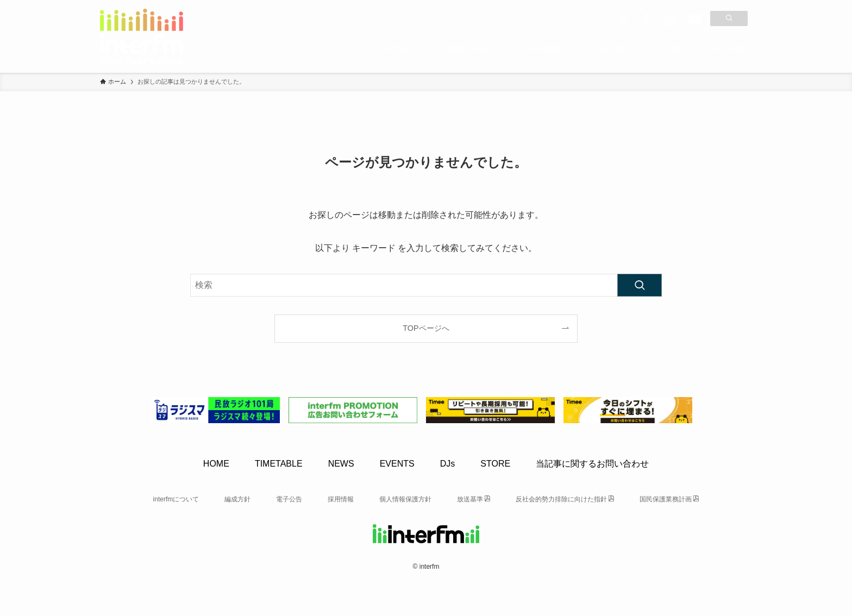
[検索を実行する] (640, 285)
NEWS (341, 464)
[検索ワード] (426, 285)
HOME (216, 464)
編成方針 (237, 499)
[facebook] (647, 20)
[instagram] (671, 20)
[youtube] (694, 20)
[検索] (729, 18)
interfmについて (176, 499)
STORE (495, 464)
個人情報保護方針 (405, 499)
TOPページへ (426, 328)
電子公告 (289, 499)
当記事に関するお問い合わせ (592, 464)
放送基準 (470, 499)
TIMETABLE (279, 464)
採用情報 (341, 499)
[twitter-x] (623, 20)
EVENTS (397, 464)
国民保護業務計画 (666, 499)
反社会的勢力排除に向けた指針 (561, 499)
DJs (448, 464)
